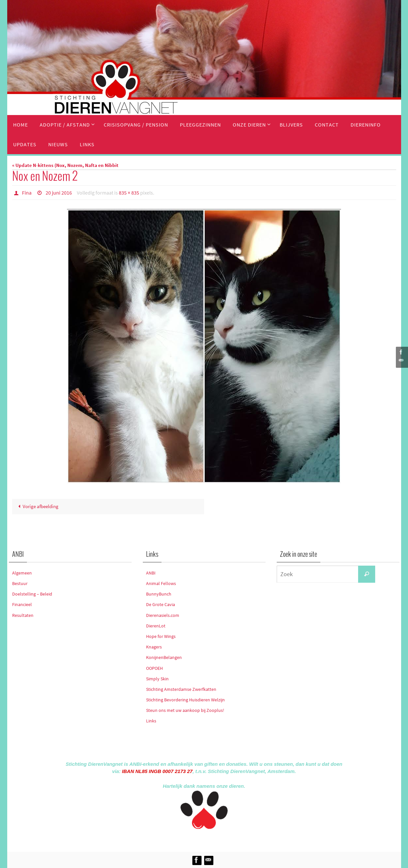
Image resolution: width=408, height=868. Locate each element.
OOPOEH (154, 668)
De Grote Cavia (161, 604)
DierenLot (156, 626)
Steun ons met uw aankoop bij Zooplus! (185, 710)
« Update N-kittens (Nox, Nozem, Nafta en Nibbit (65, 165)
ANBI (151, 573)
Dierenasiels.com (163, 615)
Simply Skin (157, 679)
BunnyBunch (159, 594)
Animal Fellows (161, 583)
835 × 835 (129, 193)
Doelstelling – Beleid (32, 594)
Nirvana (213, 839)
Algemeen (22, 573)
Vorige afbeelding (37, 507)
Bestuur (20, 583)
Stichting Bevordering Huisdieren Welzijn (185, 700)
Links (151, 721)
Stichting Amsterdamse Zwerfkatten (181, 689)
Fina (27, 193)
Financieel (22, 604)
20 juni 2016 (59, 193)
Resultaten (23, 615)
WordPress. (234, 839)
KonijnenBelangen (164, 657)
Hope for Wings (161, 636)
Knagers (154, 647)
